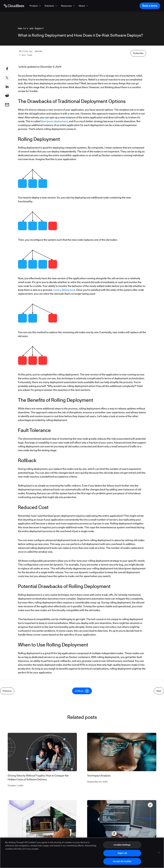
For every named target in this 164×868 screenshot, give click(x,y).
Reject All (122, 854)
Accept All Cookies (122, 862)
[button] (36, 6)
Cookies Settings (122, 846)
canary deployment (64, 290)
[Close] (159, 853)
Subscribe (138, 53)
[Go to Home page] (14, 6)
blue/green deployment (54, 121)
